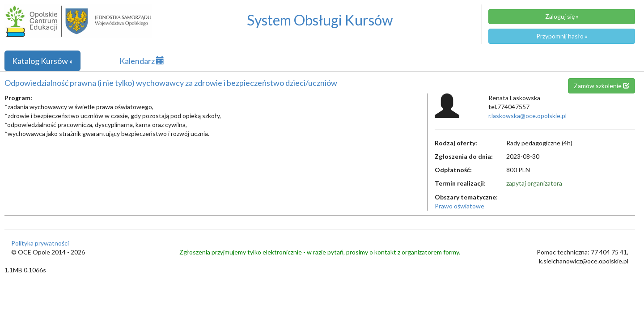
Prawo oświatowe (460, 206)
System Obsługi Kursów (320, 20)
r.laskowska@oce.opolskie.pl (527, 116)
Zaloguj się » (562, 16)
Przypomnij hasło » (562, 36)
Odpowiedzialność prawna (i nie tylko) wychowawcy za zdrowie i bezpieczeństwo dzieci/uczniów (171, 83)
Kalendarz (142, 61)
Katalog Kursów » (42, 61)
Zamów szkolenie (602, 86)
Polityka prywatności (40, 243)
